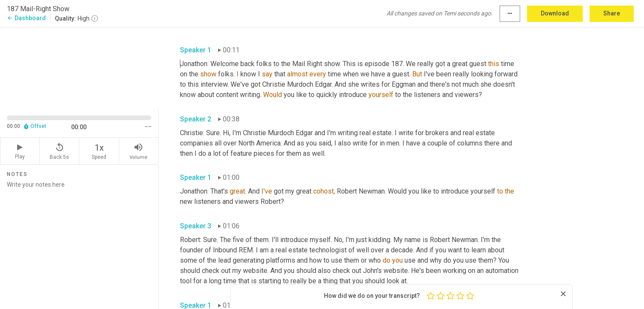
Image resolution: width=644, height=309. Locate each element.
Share (612, 13)
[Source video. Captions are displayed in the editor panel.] (79, 67)
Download (555, 13)
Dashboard (26, 18)
